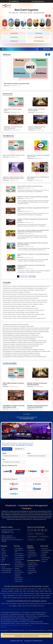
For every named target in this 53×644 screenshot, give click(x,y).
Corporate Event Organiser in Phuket (11, 308)
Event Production (19, 554)
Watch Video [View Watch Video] (45, 49)
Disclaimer (44, 556)
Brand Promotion (24, 300)
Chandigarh (10, 591)
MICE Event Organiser (30, 614)
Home (3, 548)
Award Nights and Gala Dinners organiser (30, 290)
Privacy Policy (45, 560)
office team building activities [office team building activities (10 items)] (39, 357)
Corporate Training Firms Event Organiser (26, 316)
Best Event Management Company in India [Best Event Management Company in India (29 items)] (13, 335)
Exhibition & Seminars (33, 565)
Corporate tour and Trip (8, 316)
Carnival (38, 300)
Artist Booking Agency (47, 550)
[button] (3, 49)
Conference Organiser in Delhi (18, 304)
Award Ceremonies (19, 559)
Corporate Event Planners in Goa (29, 308)
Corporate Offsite (20, 314)
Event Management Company (8, 624)
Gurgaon (17, 589)
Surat (47, 593)
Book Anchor (44, 296)
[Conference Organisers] (37, 484)
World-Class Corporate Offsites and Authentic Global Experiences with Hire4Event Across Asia (33, 231)
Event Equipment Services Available (11, 462)
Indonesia (37, 604)
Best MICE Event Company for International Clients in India (38, 156)
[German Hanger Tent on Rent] (14, 489)
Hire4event (7, 86)
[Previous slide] (46, 54)
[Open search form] (37, 49)
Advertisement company (10, 630)
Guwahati (42, 598)
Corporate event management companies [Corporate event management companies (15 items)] (13, 341)
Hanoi (40, 606)
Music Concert (32, 567)
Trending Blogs (45, 552)
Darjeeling (47, 598)
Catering (44, 300)
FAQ (3, 561)
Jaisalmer (44, 589)
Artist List (4, 554)
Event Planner (45, 548)
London (45, 604)
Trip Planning (18, 561)
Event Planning (14, 33)
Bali (43, 606)
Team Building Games (39, 41)
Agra (29, 591)
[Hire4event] (14, 484)
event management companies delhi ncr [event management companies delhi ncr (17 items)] (22, 351)
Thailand (19, 606)
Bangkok (15, 604)
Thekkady (37, 593)
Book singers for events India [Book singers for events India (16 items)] (36, 337)
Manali (46, 591)
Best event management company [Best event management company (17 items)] (32, 333)
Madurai (30, 596)
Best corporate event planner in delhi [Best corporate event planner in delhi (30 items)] (12, 332)
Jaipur (21, 589)
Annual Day (5, 288)
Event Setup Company (31, 616)
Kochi (18, 593)
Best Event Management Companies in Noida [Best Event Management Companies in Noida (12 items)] (13, 333)
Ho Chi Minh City (34, 606)
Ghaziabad (48, 596)
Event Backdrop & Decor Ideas (17, 614)
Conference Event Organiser (23, 624)
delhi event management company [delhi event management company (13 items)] (36, 350)
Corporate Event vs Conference (24, 310)
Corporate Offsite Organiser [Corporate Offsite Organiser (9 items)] (9, 348)
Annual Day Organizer (24, 630)
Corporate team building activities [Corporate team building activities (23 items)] (24, 348)
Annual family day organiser (39, 630)
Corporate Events (38, 310)
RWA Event (24, 622)
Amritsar (5, 598)
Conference (6, 304)
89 (30, 276)
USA (29, 606)
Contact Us (44, 554)
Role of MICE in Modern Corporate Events (17, 84)
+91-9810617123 (14, 1)
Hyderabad (16, 591)
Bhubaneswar (21, 598)
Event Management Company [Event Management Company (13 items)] (33, 353)
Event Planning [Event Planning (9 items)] (20, 357)
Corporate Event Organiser (9, 306)
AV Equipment (6, 290)
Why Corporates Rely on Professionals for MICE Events (38, 178)
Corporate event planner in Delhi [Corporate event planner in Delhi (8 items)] (35, 344)
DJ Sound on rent (26, 612)
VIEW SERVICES (19, 449)
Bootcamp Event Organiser (31, 298)
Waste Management (20, 565)
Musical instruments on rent (7, 618)
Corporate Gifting (19, 312)
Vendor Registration (6, 571)
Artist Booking (39, 33)
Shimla (50, 591)
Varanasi (43, 596)
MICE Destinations (41, 614)
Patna (34, 596)
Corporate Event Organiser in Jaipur (26, 306)
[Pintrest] (42, 530)
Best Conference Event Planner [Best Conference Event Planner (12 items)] (10, 330)
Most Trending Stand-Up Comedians (9, 620)
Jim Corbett (13, 593)
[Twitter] (32, 530)
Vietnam (3, 604)
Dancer (42, 318)
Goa (36, 589)
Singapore (14, 606)
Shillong (33, 598)
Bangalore (12, 589)
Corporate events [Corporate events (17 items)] (34, 346)
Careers (4, 567)
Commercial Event (41, 302)
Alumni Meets (40, 286)
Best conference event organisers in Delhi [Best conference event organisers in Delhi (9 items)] (13, 328)
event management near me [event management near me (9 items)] (9, 357)
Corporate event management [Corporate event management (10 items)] (29, 339)
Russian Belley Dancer (21, 618)
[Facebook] (29, 530)
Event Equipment (39, 37)
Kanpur (51, 593)
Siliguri (26, 598)
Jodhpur (40, 589)
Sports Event (18, 570)
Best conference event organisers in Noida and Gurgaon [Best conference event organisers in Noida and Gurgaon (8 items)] (36, 328)
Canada (27, 604)
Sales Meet (18, 576)
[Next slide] (49, 54)
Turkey (24, 606)
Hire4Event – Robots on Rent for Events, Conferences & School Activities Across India (13, 178)
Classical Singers (7, 302)
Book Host (14, 298)
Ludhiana (38, 596)
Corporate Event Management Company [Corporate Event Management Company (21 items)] (36, 342)
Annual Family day (19, 572)
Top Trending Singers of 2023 (26, 620)
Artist (21, 288)
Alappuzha (43, 593)
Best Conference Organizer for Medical (20, 292)
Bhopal (21, 596)
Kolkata (25, 589)
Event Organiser (19, 548)
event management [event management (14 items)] (7, 351)
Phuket (7, 604)
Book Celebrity (6, 298)
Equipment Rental (32, 554)
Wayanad (26, 593)
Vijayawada (14, 598)
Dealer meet (18, 574)
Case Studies (5, 556)
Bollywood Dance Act (19, 296)
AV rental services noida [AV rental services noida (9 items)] (23, 325)
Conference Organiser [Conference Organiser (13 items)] (8, 339)
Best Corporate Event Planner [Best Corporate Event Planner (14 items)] (41, 330)
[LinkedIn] (35, 530)
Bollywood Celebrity (8, 296)
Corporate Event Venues (9, 310)
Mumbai (7, 589)
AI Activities (32, 286)
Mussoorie (3, 593)
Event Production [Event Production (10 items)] (28, 357)
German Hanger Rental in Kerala (8, 616)
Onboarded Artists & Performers (10, 456)
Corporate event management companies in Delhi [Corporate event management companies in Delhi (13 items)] (35, 341)
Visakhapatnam (11, 596)
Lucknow (25, 591)
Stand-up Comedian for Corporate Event (10, 622)
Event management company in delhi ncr (10, 612)
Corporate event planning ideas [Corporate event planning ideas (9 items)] (22, 346)
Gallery (3, 560)
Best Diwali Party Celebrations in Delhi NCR (13, 294)
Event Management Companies (39, 612)
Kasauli (8, 593)
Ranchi (9, 598)
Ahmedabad (4, 591)
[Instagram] (39, 530)
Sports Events (32, 568)
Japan (42, 604)
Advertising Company (23, 286)
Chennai (29, 589)
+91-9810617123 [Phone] (9, 536)
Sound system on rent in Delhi (35, 622)
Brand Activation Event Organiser (10, 300)
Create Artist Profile (6, 572)
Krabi (11, 604)
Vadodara (25, 596)
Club (33, 302)
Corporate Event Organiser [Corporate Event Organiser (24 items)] (9, 344)
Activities (14, 286)
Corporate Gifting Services (31, 312)
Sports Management (20, 555)
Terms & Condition (46, 558)
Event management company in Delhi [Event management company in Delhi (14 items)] (12, 355)
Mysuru (38, 598)
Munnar (21, 593)
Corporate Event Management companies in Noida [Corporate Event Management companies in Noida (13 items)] (15, 342)
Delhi (3, 589)
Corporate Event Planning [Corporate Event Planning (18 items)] (9, 346)
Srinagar (32, 591)
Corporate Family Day (8, 312)
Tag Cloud (44, 561)
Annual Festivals (13, 288)
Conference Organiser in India (35, 304)
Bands (42, 290)
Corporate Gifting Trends (9, 314)
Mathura (5, 596)
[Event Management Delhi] (37, 489)
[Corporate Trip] (14, 494)
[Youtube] (46, 530)
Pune (21, 591)
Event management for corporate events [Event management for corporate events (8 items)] (30, 355)
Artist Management (40, 288)
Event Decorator (5, 614)
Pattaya (19, 604)
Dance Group (28, 318)
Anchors (47, 286)
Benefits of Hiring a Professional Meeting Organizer (37, 110)
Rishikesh (42, 591)
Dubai (23, 604)
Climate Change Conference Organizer (21, 302)
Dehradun (37, 591)
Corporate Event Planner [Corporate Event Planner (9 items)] (21, 344)
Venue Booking (14, 37)
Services (4, 552)
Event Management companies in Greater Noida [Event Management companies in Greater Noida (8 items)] (14, 353)
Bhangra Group (42, 294)
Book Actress (36, 296)
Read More (4, 627)
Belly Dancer (6, 292)
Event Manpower (19, 563)
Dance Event (20, 318)
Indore (17, 596)
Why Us (4, 558)
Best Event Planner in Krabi (31, 294)
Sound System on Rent (33, 618)
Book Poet (20, 298)
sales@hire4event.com (38, 1)
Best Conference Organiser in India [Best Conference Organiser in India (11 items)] (26, 330)
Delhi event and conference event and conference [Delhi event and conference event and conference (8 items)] (15, 350)
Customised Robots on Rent (9, 318)
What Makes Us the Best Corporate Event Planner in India (13, 127)
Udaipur (49, 589)
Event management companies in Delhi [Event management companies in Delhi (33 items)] (41, 351)
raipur (30, 598)
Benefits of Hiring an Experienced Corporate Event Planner (37, 127)
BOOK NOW (7, 449)
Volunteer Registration (7, 569)
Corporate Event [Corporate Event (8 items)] (17, 339)
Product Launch (19, 580)
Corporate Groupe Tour (43, 616)
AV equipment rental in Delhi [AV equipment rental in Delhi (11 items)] (10, 325)
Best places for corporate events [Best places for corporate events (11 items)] (31, 335)
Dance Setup (36, 318)
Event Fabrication (19, 567)
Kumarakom (32, 593)
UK (27, 606)
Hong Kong (32, 604)
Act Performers (6, 286)
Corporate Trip (14, 41)
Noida (33, 589)
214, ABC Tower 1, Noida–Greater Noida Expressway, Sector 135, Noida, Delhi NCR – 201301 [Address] (11, 531)
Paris (10, 606)
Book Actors (29, 296)
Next (34, 276)
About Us (4, 550)
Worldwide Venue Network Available (36, 456)
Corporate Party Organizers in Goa (35, 314)
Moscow (50, 604)
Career (32, 300)
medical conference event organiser (39, 624)
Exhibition (17, 568)
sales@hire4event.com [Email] (10, 538)
